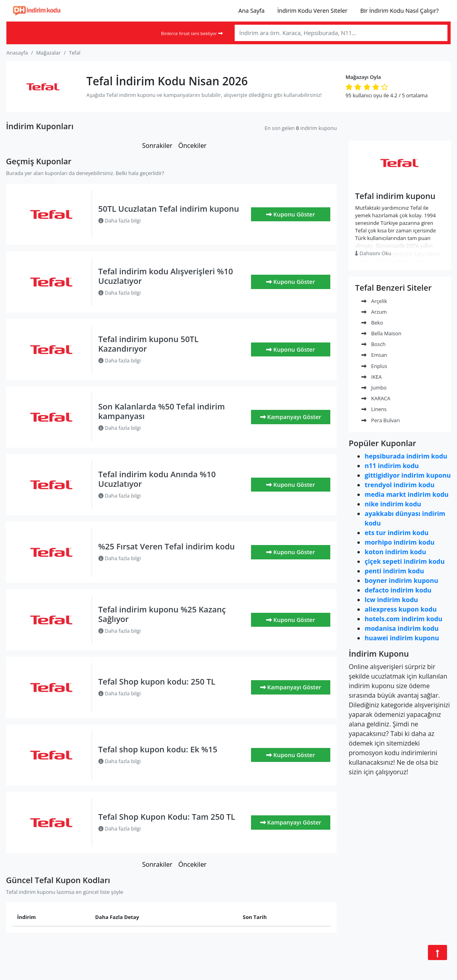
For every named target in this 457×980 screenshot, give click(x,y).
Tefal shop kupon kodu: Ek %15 (158, 749)
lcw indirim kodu (391, 600)
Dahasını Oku (373, 253)
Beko (372, 323)
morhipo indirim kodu (399, 542)
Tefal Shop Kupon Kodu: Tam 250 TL (167, 817)
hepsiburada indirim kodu (406, 456)
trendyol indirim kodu (399, 485)
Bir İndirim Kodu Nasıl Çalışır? (399, 11)
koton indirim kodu (395, 552)
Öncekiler (192, 146)
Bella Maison (381, 333)
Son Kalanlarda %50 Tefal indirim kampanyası (162, 411)
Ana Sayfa (251, 11)
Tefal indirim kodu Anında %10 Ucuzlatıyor (157, 479)
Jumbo (374, 388)
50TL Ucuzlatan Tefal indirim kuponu (169, 209)
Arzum (374, 312)
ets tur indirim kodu (396, 533)
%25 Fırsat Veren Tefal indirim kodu (167, 546)
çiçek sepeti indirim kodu (405, 561)
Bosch (373, 344)
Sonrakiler (157, 146)
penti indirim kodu (394, 571)
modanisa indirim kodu (401, 628)
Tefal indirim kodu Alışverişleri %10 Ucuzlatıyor (166, 276)
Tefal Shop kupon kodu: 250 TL (157, 682)
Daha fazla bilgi (120, 220)
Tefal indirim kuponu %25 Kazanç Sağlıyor (162, 614)
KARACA (376, 398)
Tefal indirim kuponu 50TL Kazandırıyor (149, 344)
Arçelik (374, 301)
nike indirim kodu (393, 504)
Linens (374, 409)
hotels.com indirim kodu (403, 619)
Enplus (374, 366)
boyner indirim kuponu (401, 581)
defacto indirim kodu (398, 590)
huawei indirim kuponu (402, 638)
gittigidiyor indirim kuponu (408, 475)
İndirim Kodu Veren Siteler (312, 11)
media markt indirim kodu (407, 494)
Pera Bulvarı (381, 420)
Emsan (374, 355)
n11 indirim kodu (392, 466)
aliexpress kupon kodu (401, 609)
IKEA (372, 377)
